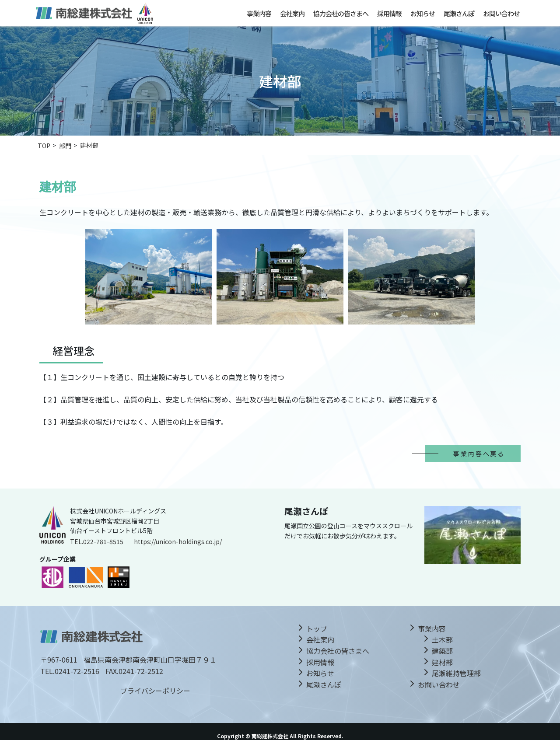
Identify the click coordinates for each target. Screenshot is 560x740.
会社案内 (292, 13)
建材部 (442, 662)
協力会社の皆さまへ (341, 13)
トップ (317, 628)
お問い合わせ (501, 13)
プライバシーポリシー (155, 691)
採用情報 (389, 13)
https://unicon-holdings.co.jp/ (178, 541)
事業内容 (259, 13)
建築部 (442, 651)
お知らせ (423, 13)
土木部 (442, 639)
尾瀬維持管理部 (456, 673)
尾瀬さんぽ (459, 13)
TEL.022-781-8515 (97, 541)
